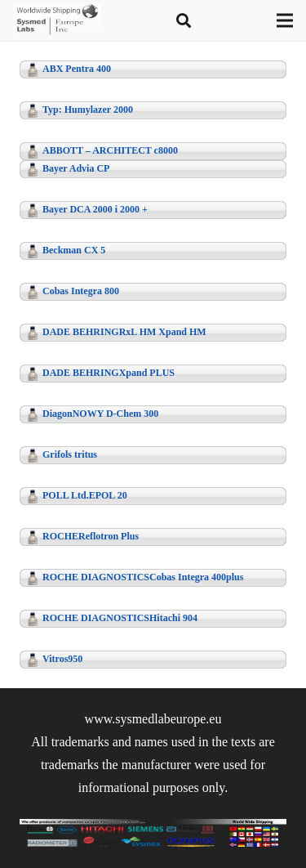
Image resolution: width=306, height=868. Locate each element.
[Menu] (285, 20)
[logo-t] (57, 20)
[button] (184, 20)
